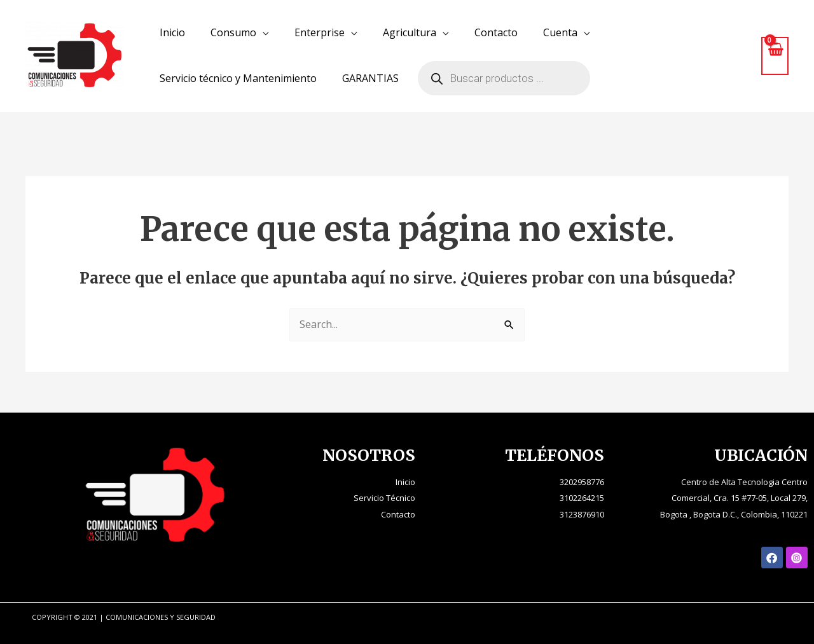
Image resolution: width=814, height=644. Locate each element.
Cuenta (560, 32)
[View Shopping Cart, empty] (775, 56)
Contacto (496, 32)
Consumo (233, 32)
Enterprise (320, 32)
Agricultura (410, 32)
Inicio (172, 32)
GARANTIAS (370, 78)
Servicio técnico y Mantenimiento (238, 78)
